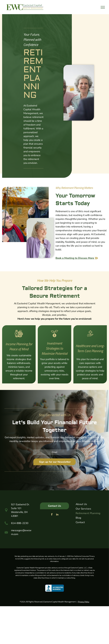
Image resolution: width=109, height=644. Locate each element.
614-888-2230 (20, 523)
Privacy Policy (84, 602)
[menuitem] (90, 505)
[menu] (103, 7)
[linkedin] (57, 515)
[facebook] (52, 515)
